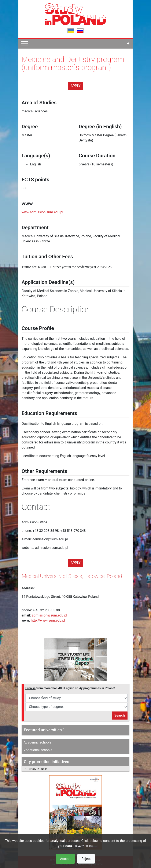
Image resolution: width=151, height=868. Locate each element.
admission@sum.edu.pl (49, 615)
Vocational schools (38, 750)
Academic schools (38, 742)
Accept (65, 859)
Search (120, 715)
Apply (76, 86)
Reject (86, 859)
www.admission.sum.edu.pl (42, 212)
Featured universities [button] (44, 730)
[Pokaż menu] (25, 44)
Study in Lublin (38, 769)
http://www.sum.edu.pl (48, 620)
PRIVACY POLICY (83, 846)
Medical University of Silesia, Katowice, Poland (72, 576)
